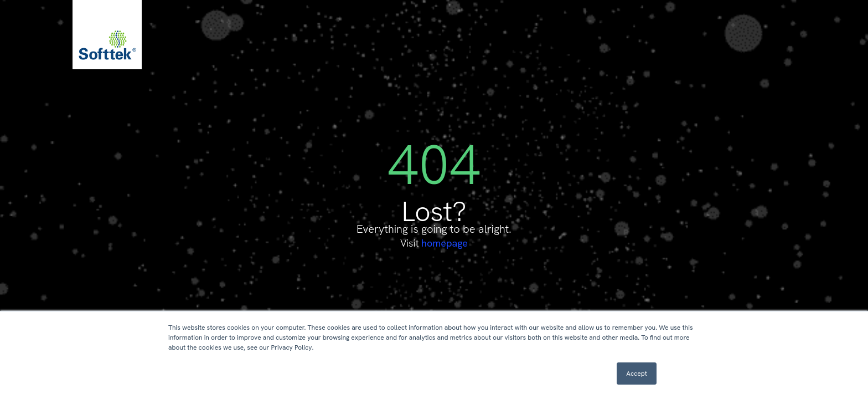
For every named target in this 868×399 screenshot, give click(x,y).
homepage (445, 243)
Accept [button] (637, 374)
